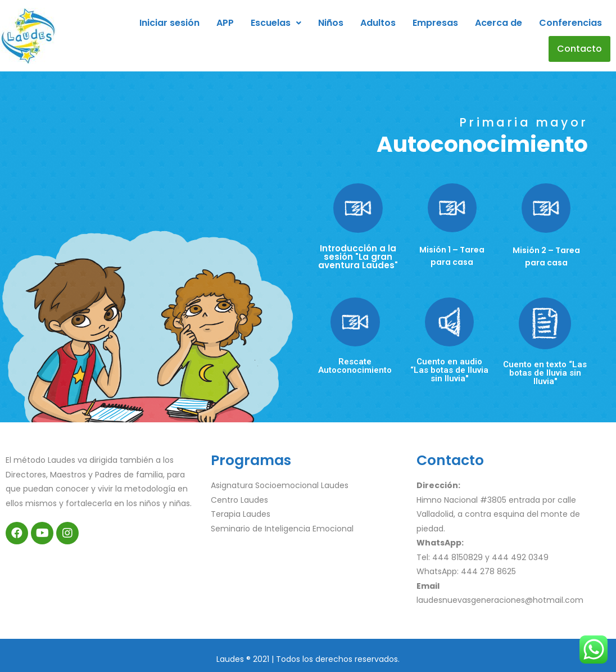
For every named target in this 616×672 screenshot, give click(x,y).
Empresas (435, 23)
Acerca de (499, 23)
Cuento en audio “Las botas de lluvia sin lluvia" (449, 370)
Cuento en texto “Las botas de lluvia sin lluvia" (545, 373)
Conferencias (570, 23)
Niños (331, 23)
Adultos (378, 23)
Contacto (579, 49)
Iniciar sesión (169, 23)
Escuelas (276, 23)
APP (225, 23)
